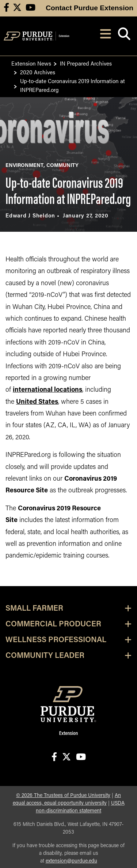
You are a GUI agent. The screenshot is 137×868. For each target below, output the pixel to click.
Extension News (31, 63)
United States (37, 402)
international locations (47, 390)
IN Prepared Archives (86, 63)
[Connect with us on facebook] (6, 8)
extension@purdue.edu (71, 861)
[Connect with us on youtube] (31, 8)
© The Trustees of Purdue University (63, 796)
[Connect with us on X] (17, 8)
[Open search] (124, 36)
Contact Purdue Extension (90, 8)
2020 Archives (38, 72)
